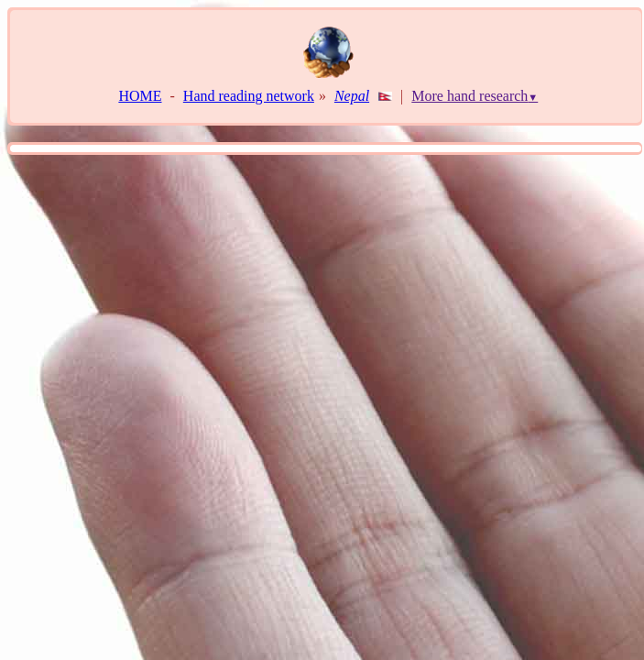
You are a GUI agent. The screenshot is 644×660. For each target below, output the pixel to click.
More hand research (475, 96)
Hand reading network (249, 96)
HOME (140, 96)
